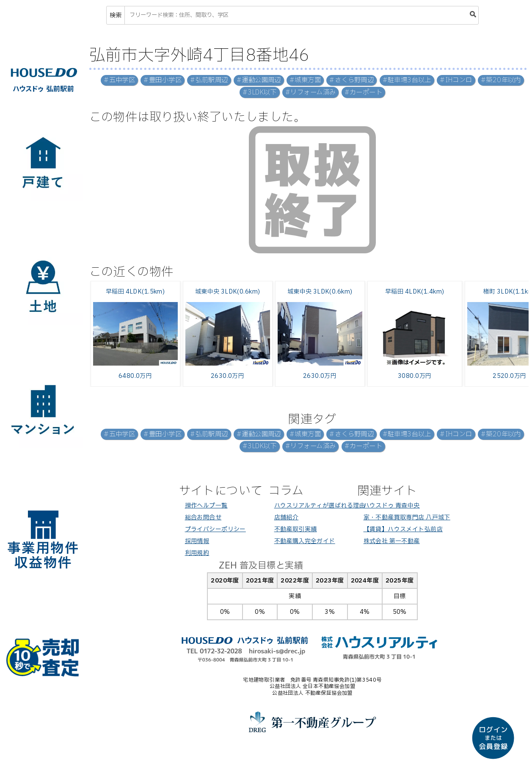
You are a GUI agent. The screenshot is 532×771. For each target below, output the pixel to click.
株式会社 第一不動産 (392, 541)
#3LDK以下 (260, 93)
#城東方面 (305, 80)
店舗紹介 (287, 517)
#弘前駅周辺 (209, 80)
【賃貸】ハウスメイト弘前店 (403, 529)
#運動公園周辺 (259, 80)
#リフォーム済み (310, 93)
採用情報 (197, 541)
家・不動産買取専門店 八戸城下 (407, 517)
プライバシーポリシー (215, 529)
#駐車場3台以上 (407, 80)
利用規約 (197, 553)
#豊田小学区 (163, 80)
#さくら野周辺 (351, 80)
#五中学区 (119, 80)
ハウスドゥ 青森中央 (392, 506)
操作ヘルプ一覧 (206, 506)
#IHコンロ (456, 80)
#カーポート (364, 93)
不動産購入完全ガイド (305, 541)
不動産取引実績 (296, 529)
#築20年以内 (501, 80)
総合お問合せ (203, 517)
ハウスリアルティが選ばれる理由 (320, 506)
